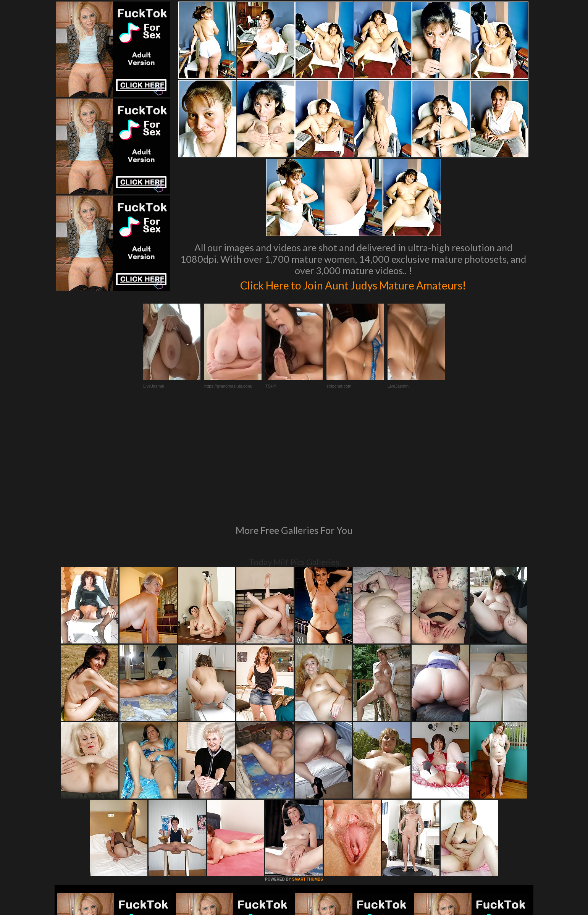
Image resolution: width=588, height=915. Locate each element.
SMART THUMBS (308, 775)
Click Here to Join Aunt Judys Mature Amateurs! (353, 284)
